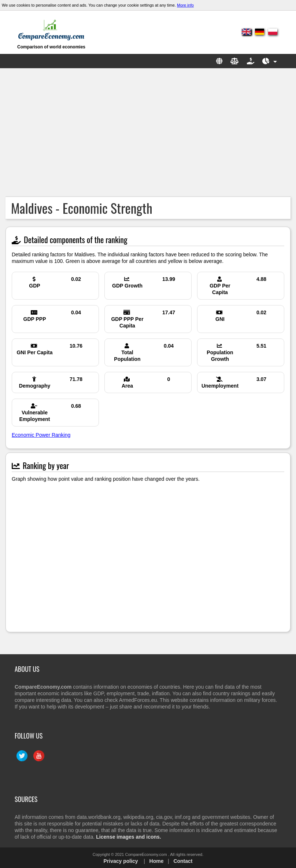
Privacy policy (121, 861)
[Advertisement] (148, 132)
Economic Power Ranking (41, 435)
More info (185, 5)
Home (157, 861)
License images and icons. (128, 837)
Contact (183, 861)
